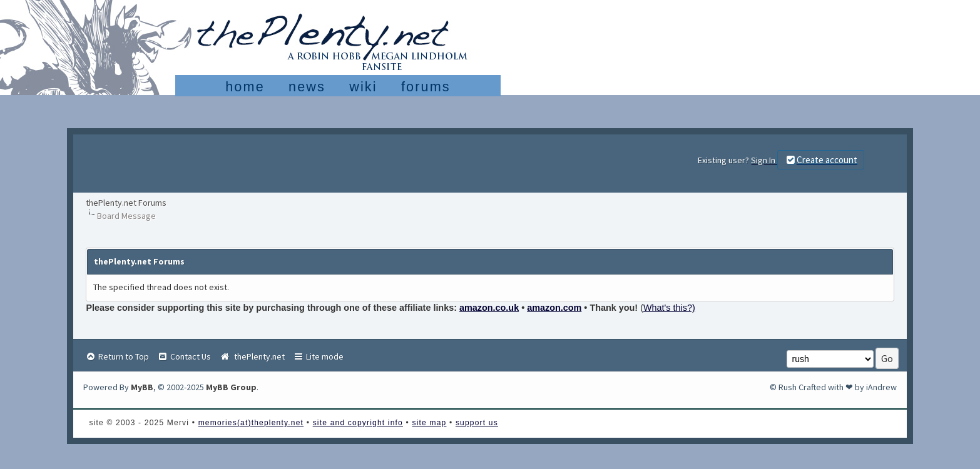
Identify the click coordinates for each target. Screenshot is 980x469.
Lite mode (318, 356)
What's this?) (669, 308)
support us (477, 423)
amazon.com (554, 308)
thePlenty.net (252, 356)
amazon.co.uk (489, 308)
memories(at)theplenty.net (251, 423)
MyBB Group (231, 387)
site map (429, 423)
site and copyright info (358, 423)
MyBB (142, 387)
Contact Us (184, 356)
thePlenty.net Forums (126, 203)
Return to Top (117, 356)
